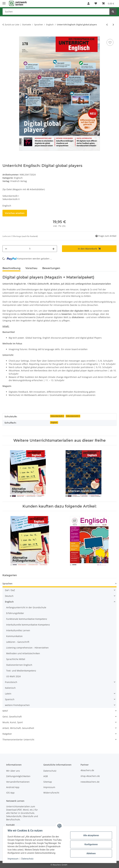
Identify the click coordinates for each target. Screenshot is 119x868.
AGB (46, 776)
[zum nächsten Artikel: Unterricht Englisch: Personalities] (113, 25)
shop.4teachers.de (90, 776)
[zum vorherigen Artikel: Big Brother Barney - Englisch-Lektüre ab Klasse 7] (107, 25)
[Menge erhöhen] (53, 249)
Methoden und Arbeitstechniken (23, 653)
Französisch (11, 682)
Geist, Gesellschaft (12, 717)
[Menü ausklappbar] (4, 2)
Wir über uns (13, 771)
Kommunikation (14, 636)
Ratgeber (7, 734)
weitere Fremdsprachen (17, 705)
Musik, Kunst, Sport (13, 722)
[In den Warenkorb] (5, 35)
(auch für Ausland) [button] (30, 236)
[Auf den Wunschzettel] (110, 42)
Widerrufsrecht (51, 793)
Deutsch (9, 596)
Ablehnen (91, 853)
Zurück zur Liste (12, 25)
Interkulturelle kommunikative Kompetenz (28, 625)
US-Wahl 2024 (13, 676)
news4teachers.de (90, 782)
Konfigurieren (91, 844)
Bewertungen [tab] (51, 268)
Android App (13, 787)
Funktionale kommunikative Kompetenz (27, 619)
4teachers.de (87, 770)
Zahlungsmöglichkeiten (18, 776)
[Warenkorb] (108, 3)
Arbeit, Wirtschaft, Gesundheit (18, 728)
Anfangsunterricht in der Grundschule (26, 607)
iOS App (10, 793)
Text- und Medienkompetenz (21, 671)
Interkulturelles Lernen (18, 630)
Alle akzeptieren (91, 835)
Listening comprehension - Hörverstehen (27, 648)
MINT (5, 711)
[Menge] (30, 249)
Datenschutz (27, 859)
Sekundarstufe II (73, 416)
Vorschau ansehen (15, 213)
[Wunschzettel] (96, 3)
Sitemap (48, 782)
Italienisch (10, 688)
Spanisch (10, 699)
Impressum (13, 859)
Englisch (18, 178)
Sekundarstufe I (57, 416)
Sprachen (7, 584)
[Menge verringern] (6, 249)
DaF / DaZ (10, 590)
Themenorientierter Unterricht (18, 740)
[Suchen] (56, 12)
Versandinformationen (18, 782)
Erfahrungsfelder (15, 613)
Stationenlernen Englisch (19, 665)
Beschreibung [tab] (11, 268)
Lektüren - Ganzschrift (18, 642)
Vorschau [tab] (31, 268)
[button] (88, 3)
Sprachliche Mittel (16, 659)
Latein (8, 694)
